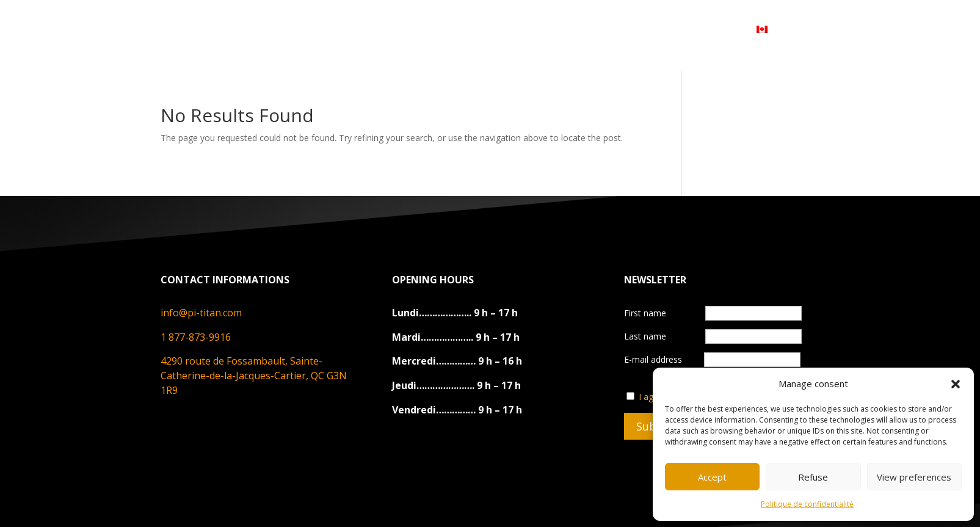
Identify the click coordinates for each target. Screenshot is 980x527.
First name (646, 313)
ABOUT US (315, 29)
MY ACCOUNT (689, 29)
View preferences (914, 477)
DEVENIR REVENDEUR (577, 29)
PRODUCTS (390, 29)
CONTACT (476, 29)
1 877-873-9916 (196, 337)
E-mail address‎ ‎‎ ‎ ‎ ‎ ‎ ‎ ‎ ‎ (712, 359)
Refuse (813, 477)
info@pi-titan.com (201, 313)
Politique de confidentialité (807, 504)
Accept (712, 477)
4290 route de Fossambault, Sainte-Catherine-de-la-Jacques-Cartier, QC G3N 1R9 (254, 376)
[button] (956, 384)
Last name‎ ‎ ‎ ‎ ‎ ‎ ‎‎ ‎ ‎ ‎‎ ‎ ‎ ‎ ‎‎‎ (661, 336)
